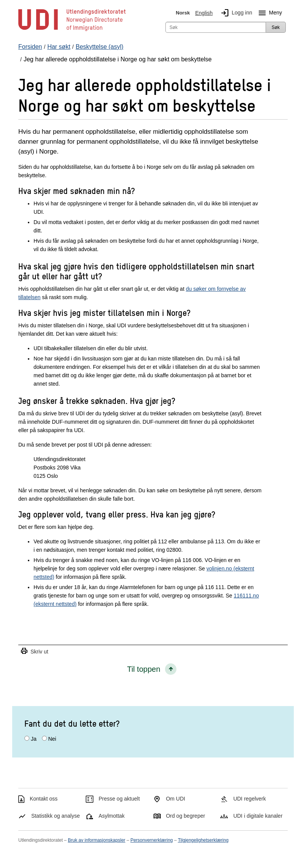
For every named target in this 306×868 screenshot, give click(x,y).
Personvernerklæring (151, 840)
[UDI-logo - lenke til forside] (72, 30)
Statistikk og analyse (56, 816)
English (204, 13)
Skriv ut (34, 651)
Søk (276, 27)
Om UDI (175, 799)
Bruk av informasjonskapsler (97, 840)
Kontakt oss (44, 799)
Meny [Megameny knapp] (269, 13)
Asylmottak (112, 816)
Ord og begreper (185, 816)
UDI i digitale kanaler (258, 816)
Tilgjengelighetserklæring (203, 840)
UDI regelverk (250, 799)
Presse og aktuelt (119, 799)
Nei (52, 739)
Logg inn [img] (235, 13)
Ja (34, 739)
